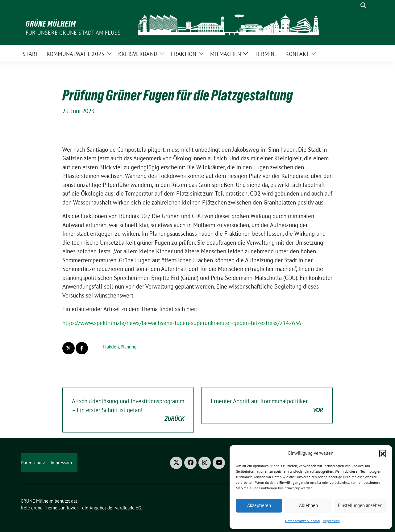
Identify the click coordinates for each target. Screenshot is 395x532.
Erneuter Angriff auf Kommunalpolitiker (267, 406)
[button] (383, 453)
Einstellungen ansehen (360, 505)
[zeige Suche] (363, 5)
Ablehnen (308, 505)
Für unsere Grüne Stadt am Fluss (73, 33)
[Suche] (355, 5)
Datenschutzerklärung (302, 521)
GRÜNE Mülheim (51, 24)
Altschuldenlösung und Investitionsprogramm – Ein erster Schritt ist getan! (128, 410)
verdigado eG (128, 508)
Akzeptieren (259, 505)
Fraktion (111, 347)
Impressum (331, 521)
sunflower (68, 508)
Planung (129, 347)
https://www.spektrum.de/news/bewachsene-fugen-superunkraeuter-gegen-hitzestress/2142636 (182, 323)
